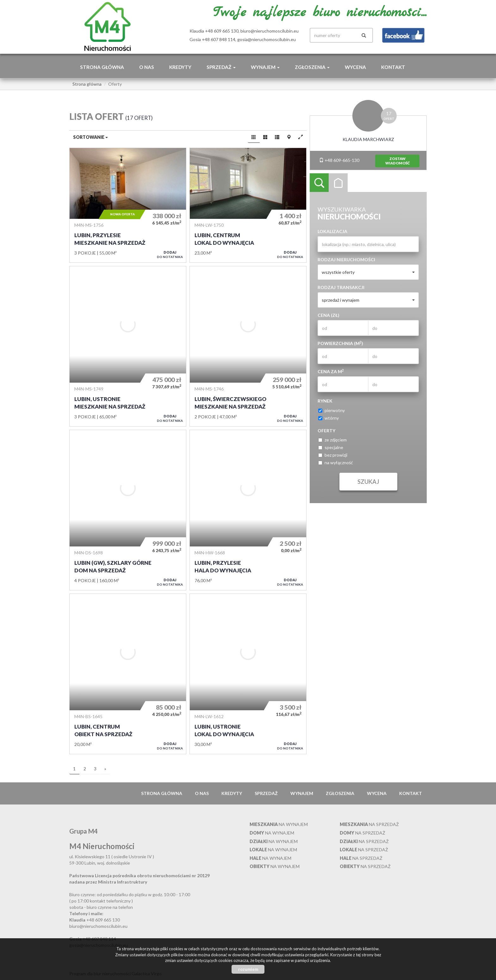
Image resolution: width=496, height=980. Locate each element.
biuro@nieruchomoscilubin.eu (270, 31)
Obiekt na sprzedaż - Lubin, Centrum (128, 674)
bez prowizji (333, 455)
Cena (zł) (329, 315)
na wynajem (279, 824)
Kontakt (393, 67)
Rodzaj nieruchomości (346, 259)
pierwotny (332, 410)
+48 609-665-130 (339, 160)
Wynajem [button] (265, 67)
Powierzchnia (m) (340, 343)
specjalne (331, 447)
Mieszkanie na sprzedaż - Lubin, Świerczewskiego (248, 346)
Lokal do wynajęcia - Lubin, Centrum (248, 205)
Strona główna (102, 67)
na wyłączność (336, 462)
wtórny (329, 418)
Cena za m (331, 371)
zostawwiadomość (397, 161)
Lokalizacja (332, 231)
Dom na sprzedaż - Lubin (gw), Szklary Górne (128, 510)
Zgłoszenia (340, 793)
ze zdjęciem (332, 440)
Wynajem (302, 793)
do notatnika (170, 254)
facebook (403, 35)
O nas (147, 67)
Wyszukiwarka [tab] (319, 183)
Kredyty (180, 67)
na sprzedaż (369, 824)
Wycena (355, 67)
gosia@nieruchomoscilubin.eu (267, 39)
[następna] (105, 769)
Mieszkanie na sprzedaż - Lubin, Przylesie (128, 205)
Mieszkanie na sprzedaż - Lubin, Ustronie (128, 346)
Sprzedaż (266, 793)
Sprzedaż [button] (221, 67)
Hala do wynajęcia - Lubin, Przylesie (248, 510)
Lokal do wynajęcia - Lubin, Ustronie (248, 674)
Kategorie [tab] (338, 183)
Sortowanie (90, 137)
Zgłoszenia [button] (312, 67)
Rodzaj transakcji (341, 287)
